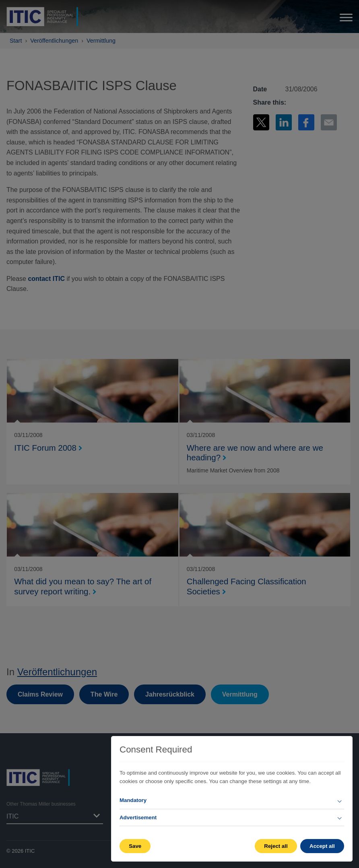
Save (135, 846)
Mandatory (133, 800)
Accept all (322, 846)
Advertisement (138, 817)
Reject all (276, 846)
